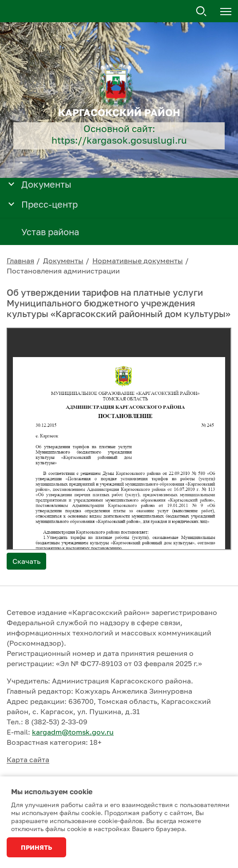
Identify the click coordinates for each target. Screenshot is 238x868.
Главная (20, 261)
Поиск (202, 12)
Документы (63, 261)
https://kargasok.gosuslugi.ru (119, 140)
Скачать (26, 561)
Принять (36, 847)
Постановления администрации (63, 271)
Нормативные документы (138, 261)
